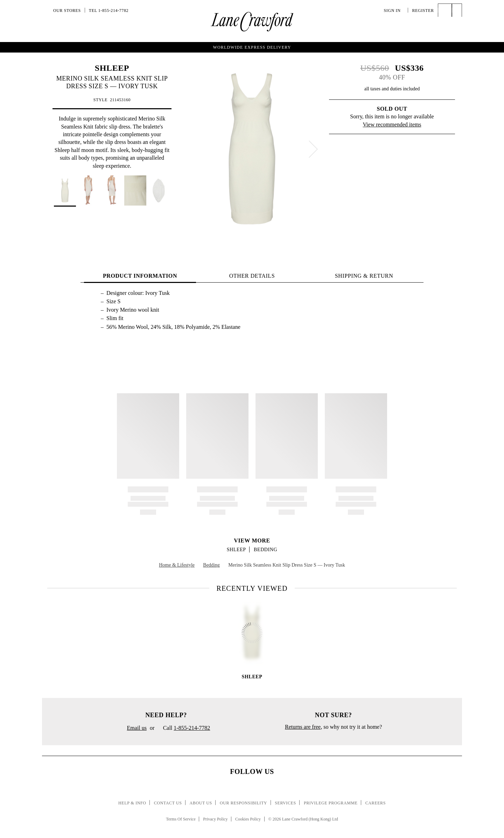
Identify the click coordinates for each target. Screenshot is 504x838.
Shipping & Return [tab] (364, 276)
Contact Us (168, 803)
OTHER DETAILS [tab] (252, 276)
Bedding (265, 550)
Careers (376, 803)
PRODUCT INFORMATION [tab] (140, 276)
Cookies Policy (248, 819)
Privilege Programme (331, 803)
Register (423, 11)
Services (285, 803)
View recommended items (392, 124)
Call (184, 728)
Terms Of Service (181, 819)
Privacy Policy (215, 819)
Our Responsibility (243, 803)
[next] (313, 149)
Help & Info (132, 803)
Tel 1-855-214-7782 (109, 11)
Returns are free (303, 727)
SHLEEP (112, 68)
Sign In (394, 11)
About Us (201, 803)
